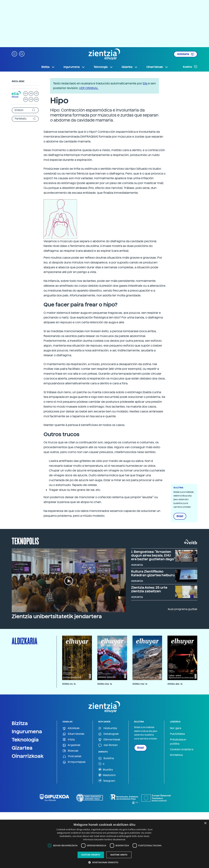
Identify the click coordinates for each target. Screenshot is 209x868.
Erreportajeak (74, 762)
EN (26, 99)
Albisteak (71, 728)
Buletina (190, 67)
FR (36, 93)
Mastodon (107, 775)
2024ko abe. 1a (175, 684)
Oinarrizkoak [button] (157, 67)
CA (31, 99)
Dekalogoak (109, 734)
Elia (145, 83)
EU (26, 93)
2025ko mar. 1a (140, 684)
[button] (14, 54)
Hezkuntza (108, 728)
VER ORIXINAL (89, 88)
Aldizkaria (186, 54)
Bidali (180, 516)
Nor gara (176, 728)
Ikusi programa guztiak (183, 609)
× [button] (205, 823)
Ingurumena (27, 731)
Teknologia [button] (103, 67)
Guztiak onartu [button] (91, 855)
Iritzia (69, 740)
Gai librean (108, 745)
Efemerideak (109, 740)
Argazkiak (72, 745)
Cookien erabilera (182, 749)
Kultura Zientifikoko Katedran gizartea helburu (153, 573)
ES (31, 93)
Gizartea (22, 748)
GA (36, 99)
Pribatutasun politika (178, 742)
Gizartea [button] (130, 67)
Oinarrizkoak (28, 756)
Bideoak (71, 751)
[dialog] (104, 844)
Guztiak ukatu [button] (119, 855)
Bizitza (20, 723)
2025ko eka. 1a (105, 684)
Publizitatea (177, 734)
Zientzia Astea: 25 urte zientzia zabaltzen (149, 589)
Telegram (107, 781)
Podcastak (72, 756)
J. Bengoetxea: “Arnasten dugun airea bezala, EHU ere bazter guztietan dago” (153, 555)
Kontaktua (176, 755)
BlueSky (106, 769)
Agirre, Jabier (18, 81)
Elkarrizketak (74, 734)
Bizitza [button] (48, 67)
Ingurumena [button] (74, 67)
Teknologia (25, 740)
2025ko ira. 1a (69, 684)
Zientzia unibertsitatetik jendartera (57, 616)
